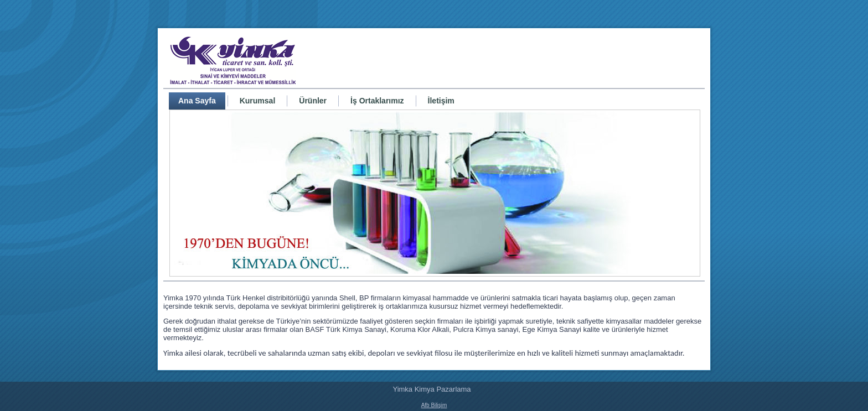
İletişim (441, 101)
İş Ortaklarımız (377, 101)
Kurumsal (258, 101)
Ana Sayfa (197, 101)
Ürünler (313, 101)
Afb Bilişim (434, 405)
